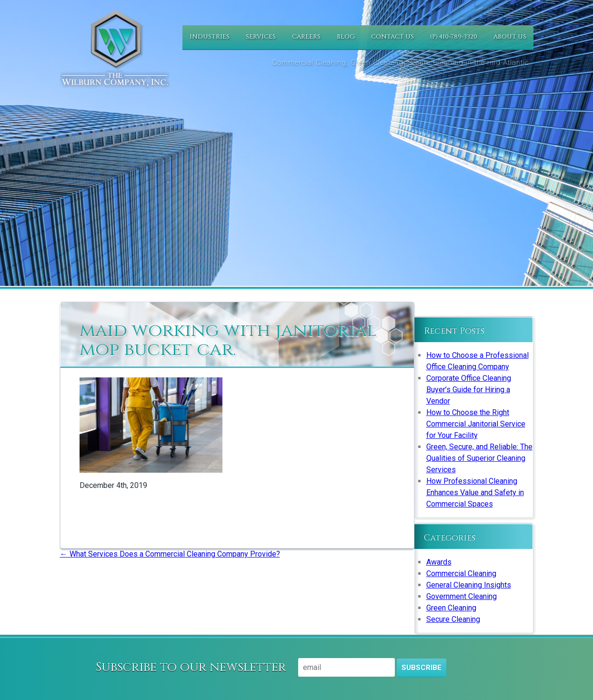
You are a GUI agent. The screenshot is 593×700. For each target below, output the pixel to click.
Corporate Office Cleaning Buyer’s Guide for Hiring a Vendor (469, 390)
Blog (346, 37)
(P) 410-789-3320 (454, 37)
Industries (210, 37)
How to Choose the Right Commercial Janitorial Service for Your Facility (476, 424)
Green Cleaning (451, 608)
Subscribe (422, 667)
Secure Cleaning (453, 619)
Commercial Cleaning (461, 573)
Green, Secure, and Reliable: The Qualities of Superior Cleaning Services (479, 458)
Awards (439, 562)
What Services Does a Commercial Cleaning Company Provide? (170, 554)
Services (261, 37)
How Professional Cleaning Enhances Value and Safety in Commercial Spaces (475, 492)
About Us (510, 37)
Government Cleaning (462, 596)
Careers (306, 37)
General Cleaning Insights (469, 585)
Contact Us (392, 37)
